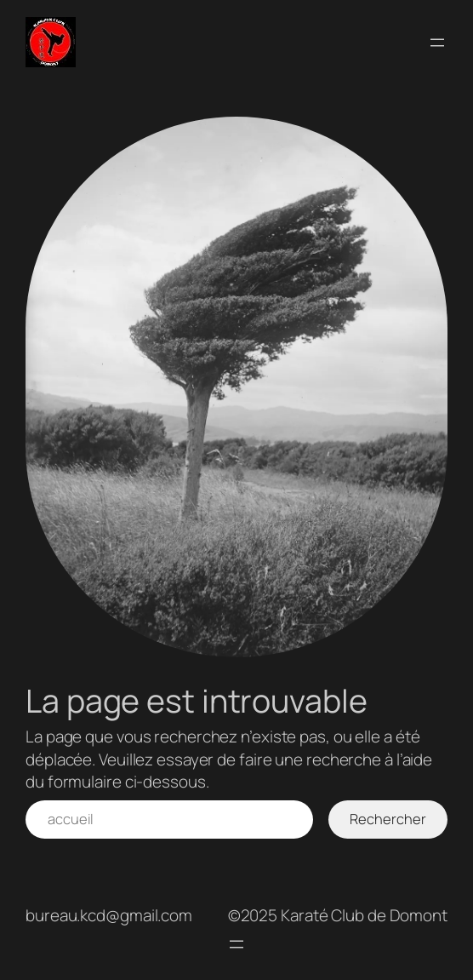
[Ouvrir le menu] (437, 43)
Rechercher (388, 819)
